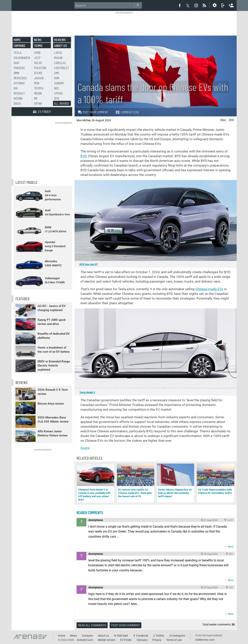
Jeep (37, 58)
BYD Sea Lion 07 (89, 264)
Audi (17, 63)
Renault (19, 93)
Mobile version (107, 640)
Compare (19, 45)
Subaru (59, 83)
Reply (231, 547)
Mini (37, 83)
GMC (57, 73)
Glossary (142, 640)
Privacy (157, 640)
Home (17, 40)
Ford (37, 53)
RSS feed (122, 636)
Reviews (60, 40)
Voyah (38, 103)
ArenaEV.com (85, 640)
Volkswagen (22, 58)
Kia (16, 88)
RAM (57, 78)
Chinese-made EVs (209, 289)
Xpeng (58, 93)
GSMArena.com (205, 640)
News (38, 40)
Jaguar (39, 78)
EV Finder (126, 640)
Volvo (38, 63)
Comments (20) (127, 112)
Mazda (38, 93)
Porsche (19, 68)
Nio (56, 88)
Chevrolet (62, 68)
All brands (62, 103)
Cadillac (60, 63)
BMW (17, 73)
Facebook (142, 636)
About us (61, 45)
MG (36, 98)
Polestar (40, 68)
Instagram (179, 636)
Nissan (18, 98)
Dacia (17, 103)
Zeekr (38, 73)
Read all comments (92, 625)
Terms (38, 45)
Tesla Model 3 (87, 392)
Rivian (58, 58)
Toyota (39, 88)
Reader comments (90, 513)
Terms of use (174, 640)
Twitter (160, 636)
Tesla (18, 53)
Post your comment (93, 112)
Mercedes (20, 78)
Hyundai (19, 83)
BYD (83, 156)
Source (85, 448)
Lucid (58, 53)
